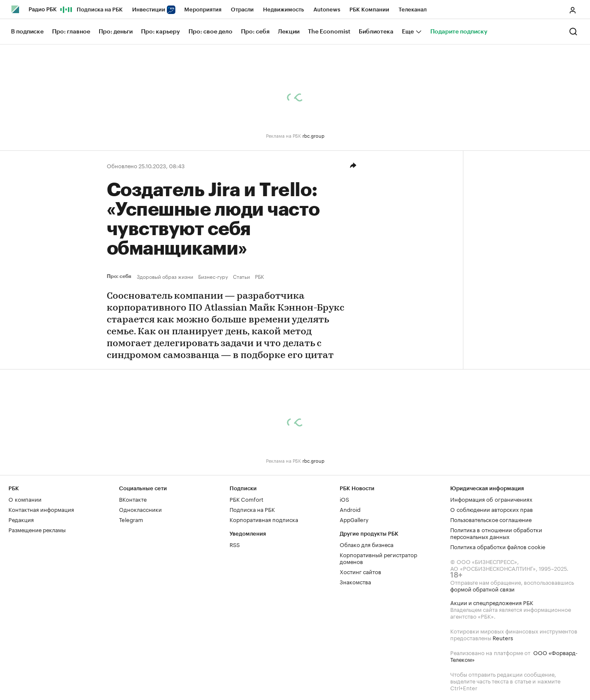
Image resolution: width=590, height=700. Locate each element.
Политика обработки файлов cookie (498, 546)
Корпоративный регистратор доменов (378, 558)
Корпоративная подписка (264, 519)
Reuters (503, 637)
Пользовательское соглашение (491, 519)
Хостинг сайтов (360, 571)
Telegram (131, 519)
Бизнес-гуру (213, 276)
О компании (25, 499)
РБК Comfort (247, 499)
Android (350, 509)
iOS (344, 499)
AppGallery (354, 519)
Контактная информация (41, 509)
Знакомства (355, 581)
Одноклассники (140, 509)
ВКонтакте (133, 499)
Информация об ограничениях (491, 499)
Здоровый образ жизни (165, 276)
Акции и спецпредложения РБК (492, 602)
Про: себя (120, 276)
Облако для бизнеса (367, 544)
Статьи (241, 276)
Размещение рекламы (37, 529)
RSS (235, 544)
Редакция (21, 519)
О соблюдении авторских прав (492, 509)
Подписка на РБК (252, 509)
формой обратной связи (482, 589)
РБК (259, 276)
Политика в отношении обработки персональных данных (496, 533)
